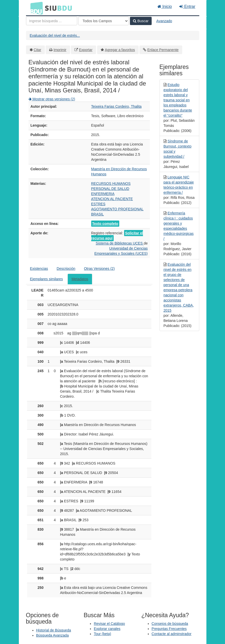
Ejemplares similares (47, 279)
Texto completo (105, 224)
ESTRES (98, 204)
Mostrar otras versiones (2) (52, 99)
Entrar (187, 7)
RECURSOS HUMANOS (111, 184)
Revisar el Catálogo (109, 624)
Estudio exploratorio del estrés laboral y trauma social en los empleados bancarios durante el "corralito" (178, 100)
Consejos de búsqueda (170, 624)
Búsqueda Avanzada (52, 635)
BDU (35, 8)
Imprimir (60, 50)
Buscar (141, 21)
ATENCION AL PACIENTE (112, 199)
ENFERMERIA (103, 194)
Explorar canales (107, 629)
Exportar (86, 50)
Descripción (66, 269)
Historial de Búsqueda (54, 630)
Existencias (39, 269)
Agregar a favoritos (120, 50)
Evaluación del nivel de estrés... (55, 35)
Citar (37, 50)
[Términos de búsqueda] (52, 21)
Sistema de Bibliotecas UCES (120, 243)
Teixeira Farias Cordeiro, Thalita (116, 106)
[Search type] (103, 21)
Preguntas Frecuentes (169, 629)
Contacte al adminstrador (171, 634)
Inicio (165, 7)
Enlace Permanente (163, 50)
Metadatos (80, 279)
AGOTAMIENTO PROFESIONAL (117, 209)
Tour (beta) (102, 634)
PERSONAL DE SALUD (110, 189)
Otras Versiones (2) (99, 269)
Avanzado (164, 21)
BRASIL (98, 214)
